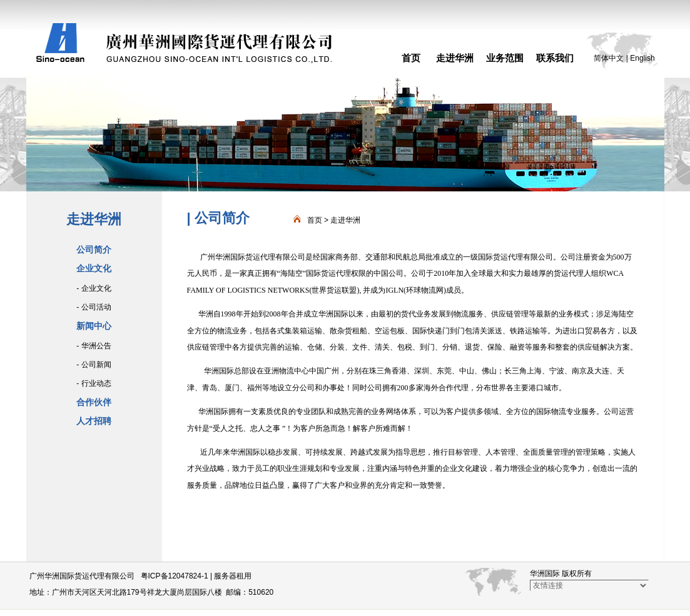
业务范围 (505, 58)
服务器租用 (233, 576)
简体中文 (609, 58)
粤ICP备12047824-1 (175, 576)
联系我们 (555, 58)
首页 (411, 58)
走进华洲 (455, 58)
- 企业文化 (94, 288)
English (642, 58)
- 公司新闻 (94, 365)
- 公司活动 (94, 307)
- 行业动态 (94, 383)
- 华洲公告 (94, 346)
